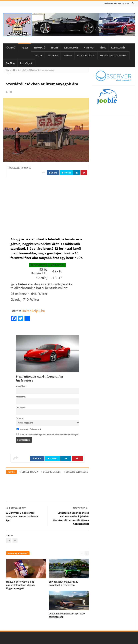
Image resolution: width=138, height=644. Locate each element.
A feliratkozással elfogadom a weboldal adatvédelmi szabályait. (48, 434)
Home (8, 70)
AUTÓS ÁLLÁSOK (86, 55)
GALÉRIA (10, 63)
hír (14, 70)
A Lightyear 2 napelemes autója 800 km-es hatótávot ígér (22, 516)
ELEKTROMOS (71, 48)
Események (26, 63)
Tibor (10, 168)
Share (53, 173)
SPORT (55, 48)
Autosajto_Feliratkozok (29, 429)
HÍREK (25, 48)
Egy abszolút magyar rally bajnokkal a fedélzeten (63, 583)
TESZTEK (38, 55)
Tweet (66, 173)
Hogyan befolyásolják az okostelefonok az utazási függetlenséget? (20, 585)
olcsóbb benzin (30, 472)
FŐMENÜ (10, 48)
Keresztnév (21, 397)
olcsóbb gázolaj (52, 472)
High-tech (89, 48)
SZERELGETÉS (118, 48)
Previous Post (16, 508)
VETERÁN (53, 55)
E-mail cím (21, 407)
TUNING (67, 55)
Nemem (20, 418)
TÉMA (103, 48)
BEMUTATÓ (39, 48)
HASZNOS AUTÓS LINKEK (113, 55)
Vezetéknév (21, 386)
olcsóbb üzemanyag (77, 472)
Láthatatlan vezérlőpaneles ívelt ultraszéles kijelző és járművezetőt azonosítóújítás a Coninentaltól (71, 518)
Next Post (80, 508)
